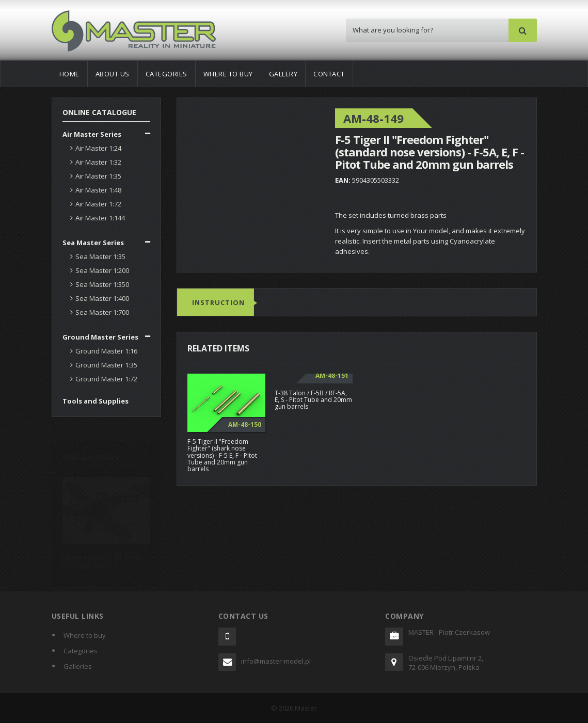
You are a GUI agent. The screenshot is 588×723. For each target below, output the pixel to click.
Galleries (78, 666)
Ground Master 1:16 (106, 351)
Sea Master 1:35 (100, 256)
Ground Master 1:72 (106, 379)
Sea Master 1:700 (102, 312)
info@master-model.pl (276, 661)
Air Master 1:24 (98, 148)
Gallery (283, 74)
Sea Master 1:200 (102, 270)
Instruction (218, 303)
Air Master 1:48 (98, 190)
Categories (166, 74)
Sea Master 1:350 (102, 284)
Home (69, 74)
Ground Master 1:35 (106, 365)
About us (113, 74)
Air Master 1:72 (98, 204)
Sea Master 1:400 (102, 298)
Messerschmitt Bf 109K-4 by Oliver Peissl (105, 558)
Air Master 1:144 (100, 218)
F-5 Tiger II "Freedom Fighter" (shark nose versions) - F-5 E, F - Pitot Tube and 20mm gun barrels (222, 456)
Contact (329, 74)
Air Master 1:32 (98, 162)
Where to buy (228, 74)
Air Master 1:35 (98, 176)
